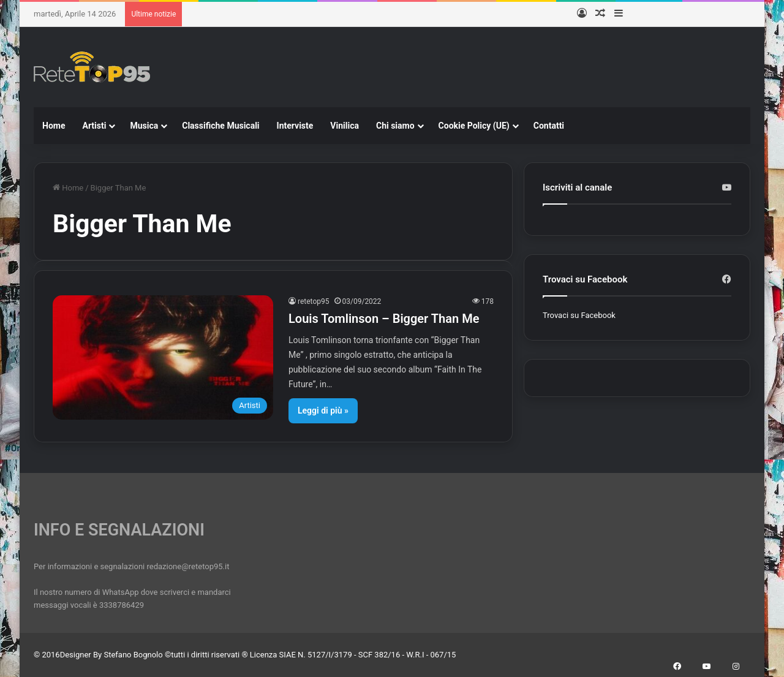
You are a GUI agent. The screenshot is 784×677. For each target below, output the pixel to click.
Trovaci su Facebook (579, 315)
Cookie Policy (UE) (474, 126)
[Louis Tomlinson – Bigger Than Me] (163, 357)
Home (54, 126)
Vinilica (345, 126)
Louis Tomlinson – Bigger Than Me (384, 319)
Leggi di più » (323, 410)
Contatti (549, 126)
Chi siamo (395, 126)
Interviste (295, 126)
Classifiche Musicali (221, 126)
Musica (144, 126)
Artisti (94, 126)
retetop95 (314, 301)
